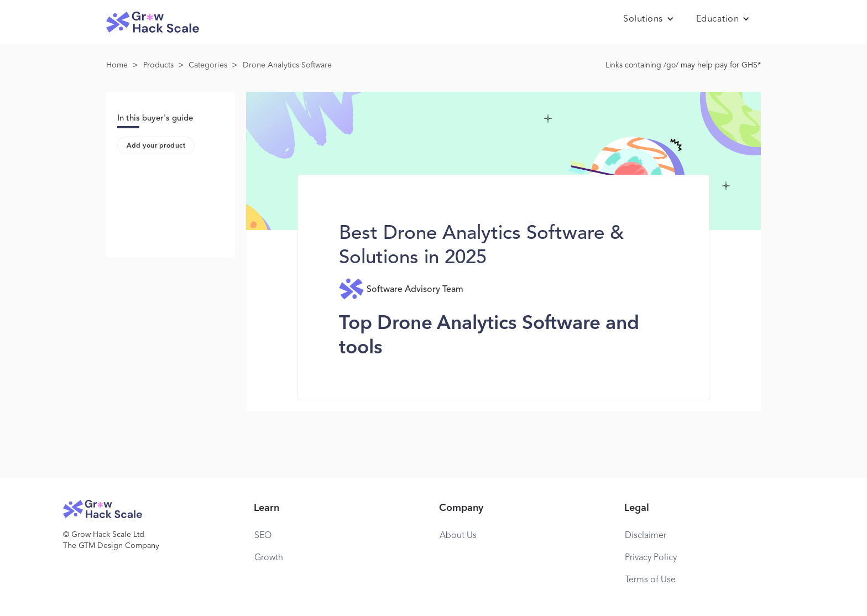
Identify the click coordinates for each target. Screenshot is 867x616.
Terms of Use (650, 580)
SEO (263, 536)
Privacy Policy (651, 558)
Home (117, 65)
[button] (649, 19)
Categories (208, 65)
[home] (153, 22)
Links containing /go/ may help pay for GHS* (683, 65)
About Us (458, 536)
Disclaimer (646, 536)
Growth (269, 558)
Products (158, 65)
